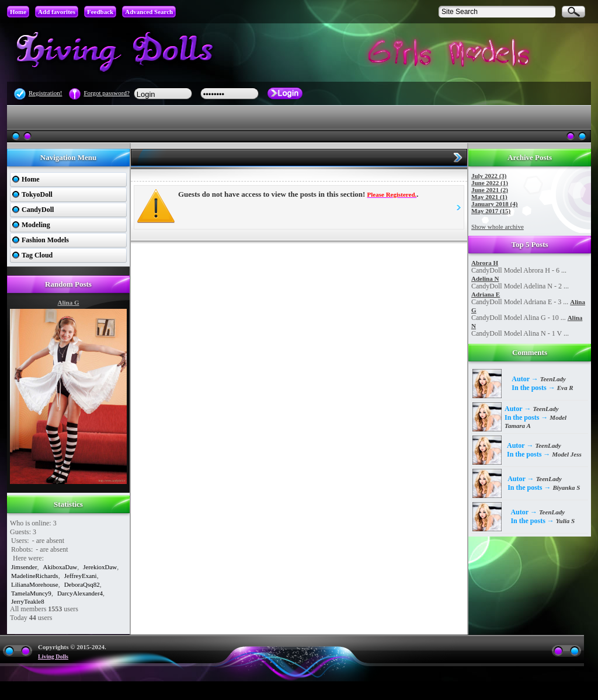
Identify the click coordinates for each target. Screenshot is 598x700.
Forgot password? (106, 93)
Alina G (69, 302)
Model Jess (566, 454)
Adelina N (485, 278)
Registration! (45, 93)
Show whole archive (498, 227)
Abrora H (485, 263)
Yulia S (565, 521)
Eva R (565, 388)
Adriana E (486, 294)
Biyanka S (567, 487)
